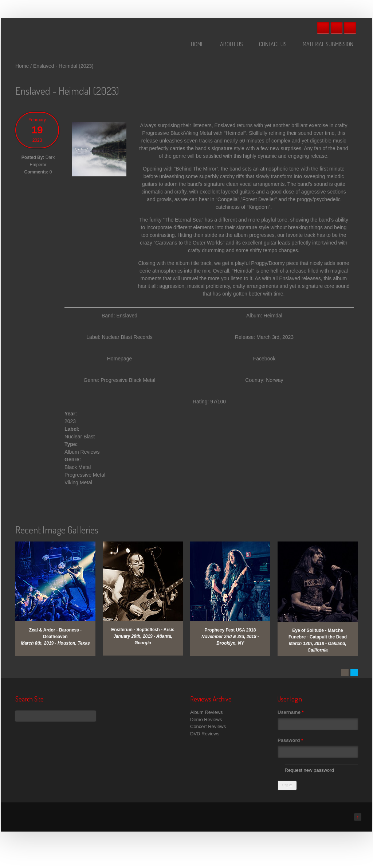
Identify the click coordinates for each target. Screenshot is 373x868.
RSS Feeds (350, 28)
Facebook (323, 28)
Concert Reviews (208, 726)
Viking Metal (78, 482)
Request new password (309, 770)
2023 (70, 421)
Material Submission (328, 44)
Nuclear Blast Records (127, 337)
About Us (231, 44)
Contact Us (273, 44)
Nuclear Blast (80, 437)
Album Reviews (82, 452)
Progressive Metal (85, 475)
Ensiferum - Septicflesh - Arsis (143, 630)
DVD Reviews (205, 734)
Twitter (337, 28)
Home (197, 44)
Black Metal (78, 467)
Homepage (120, 359)
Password (290, 740)
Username (291, 712)
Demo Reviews (206, 720)
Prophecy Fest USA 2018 (230, 630)
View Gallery (61, 551)
